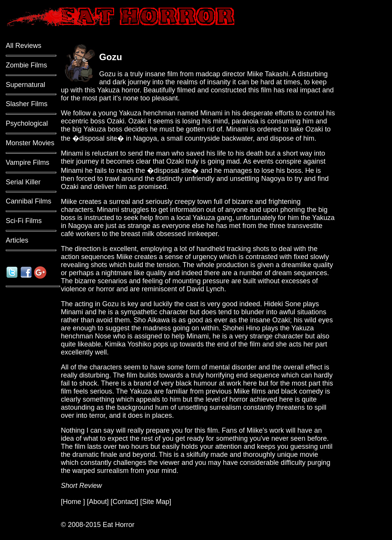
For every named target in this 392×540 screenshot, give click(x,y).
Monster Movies (30, 143)
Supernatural (25, 85)
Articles (17, 240)
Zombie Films (26, 65)
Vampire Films (28, 162)
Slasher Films (27, 104)
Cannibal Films (29, 201)
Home (73, 502)
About (98, 502)
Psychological (27, 123)
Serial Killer (23, 182)
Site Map (156, 502)
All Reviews (24, 46)
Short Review (81, 486)
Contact (124, 502)
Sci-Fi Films (24, 221)
